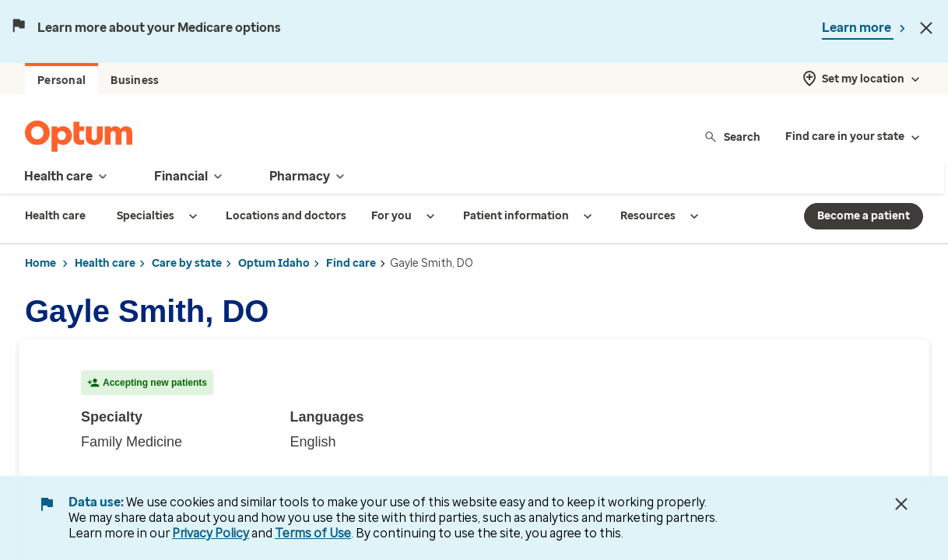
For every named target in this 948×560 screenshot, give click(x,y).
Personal (61, 80)
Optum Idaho (274, 263)
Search (732, 136)
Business (135, 80)
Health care (105, 263)
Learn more (858, 28)
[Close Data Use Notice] (901, 504)
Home (40, 263)
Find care (351, 263)
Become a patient (864, 216)
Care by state (187, 263)
